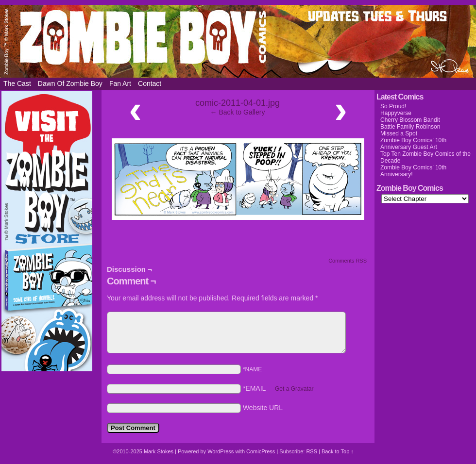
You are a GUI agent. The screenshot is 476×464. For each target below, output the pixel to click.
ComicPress (261, 451)
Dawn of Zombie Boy (70, 83)
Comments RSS (348, 261)
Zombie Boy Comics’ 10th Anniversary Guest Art (413, 144)
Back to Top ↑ (338, 451)
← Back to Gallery (238, 112)
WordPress (221, 451)
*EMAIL (278, 388)
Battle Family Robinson (410, 127)
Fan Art (120, 83)
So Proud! (393, 106)
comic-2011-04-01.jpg (238, 103)
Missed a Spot (399, 133)
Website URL (263, 408)
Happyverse (396, 113)
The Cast (17, 83)
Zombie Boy (238, 41)
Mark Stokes (159, 451)
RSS (312, 451)
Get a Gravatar (294, 389)
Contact (150, 83)
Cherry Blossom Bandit (410, 120)
